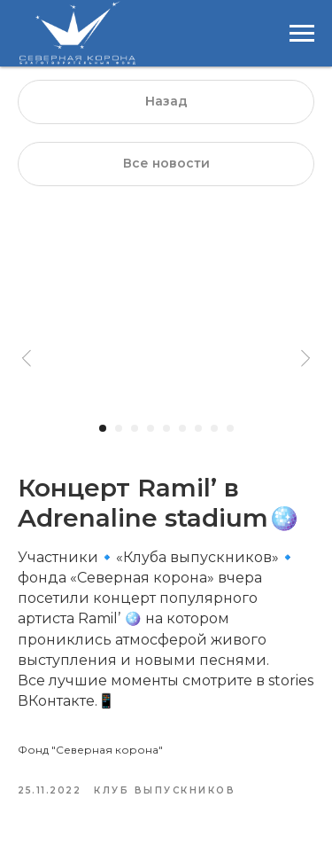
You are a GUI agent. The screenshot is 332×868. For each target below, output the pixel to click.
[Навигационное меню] (302, 34)
